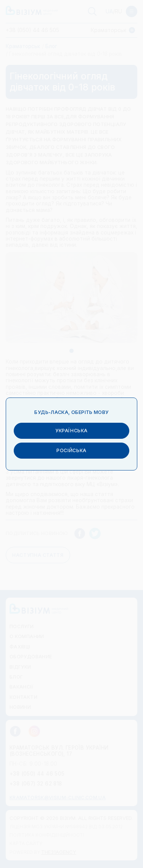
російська (71, 448)
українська (71, 428)
